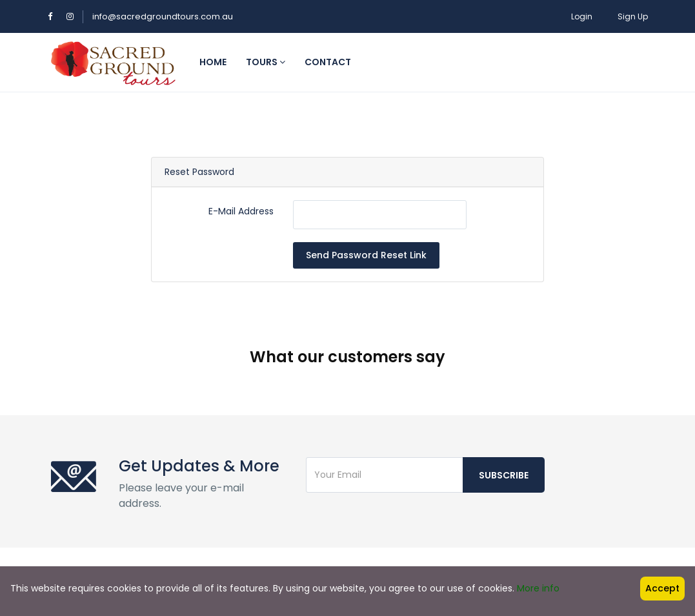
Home (213, 62)
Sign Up (633, 16)
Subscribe (504, 434)
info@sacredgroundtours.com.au (163, 16)
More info (538, 588)
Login (582, 16)
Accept (662, 588)
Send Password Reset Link (366, 255)
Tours (266, 62)
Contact (328, 62)
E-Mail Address (241, 211)
